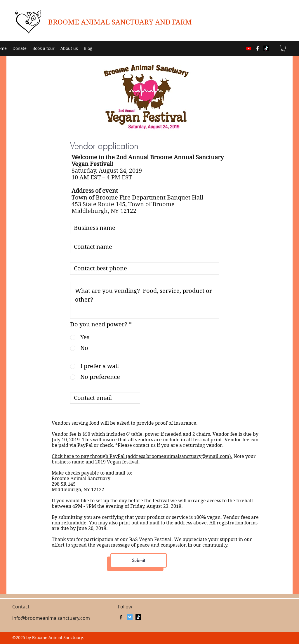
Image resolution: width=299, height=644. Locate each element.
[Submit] (139, 560)
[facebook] (258, 48)
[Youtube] (249, 48)
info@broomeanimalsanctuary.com (51, 618)
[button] (283, 48)
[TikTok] (266, 48)
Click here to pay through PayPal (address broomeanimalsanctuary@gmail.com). (142, 456)
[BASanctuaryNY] (130, 617)
